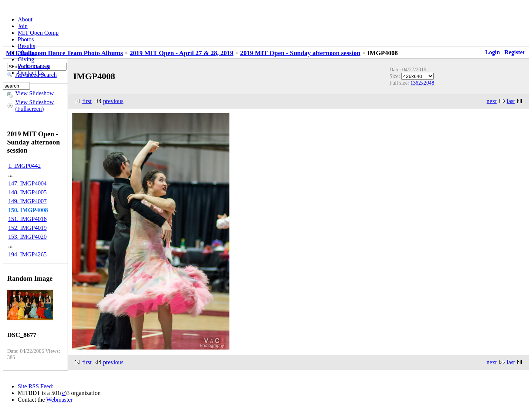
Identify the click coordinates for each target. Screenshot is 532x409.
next (492, 101)
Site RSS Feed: (36, 386)
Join (23, 26)
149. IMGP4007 (27, 201)
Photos (26, 39)
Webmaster (59, 400)
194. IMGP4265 (27, 254)
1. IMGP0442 (24, 166)
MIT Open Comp (38, 33)
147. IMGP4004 (27, 183)
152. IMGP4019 (27, 228)
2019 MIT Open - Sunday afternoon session (300, 53)
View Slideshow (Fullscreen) (34, 105)
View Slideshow (34, 93)
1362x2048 (422, 83)
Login (492, 52)
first (87, 101)
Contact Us (31, 73)
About (25, 19)
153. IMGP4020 (27, 237)
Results (26, 46)
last (511, 101)
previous (113, 101)
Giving (26, 59)
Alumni (27, 53)
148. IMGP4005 (27, 192)
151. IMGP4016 (27, 219)
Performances (34, 66)
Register (515, 52)
